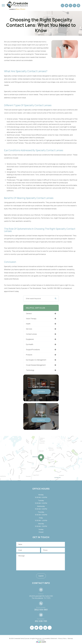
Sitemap (70, 638)
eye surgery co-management (36, 360)
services (29, 329)
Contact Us (41, 420)
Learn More (41, 392)
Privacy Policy (62, 638)
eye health (30, 344)
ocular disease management (36, 365)
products (29, 355)
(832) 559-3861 (41, 610)
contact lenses (31, 334)
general (29, 314)
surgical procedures (33, 350)
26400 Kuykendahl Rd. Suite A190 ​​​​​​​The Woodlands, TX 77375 (41, 597)
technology (30, 370)
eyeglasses (30, 339)
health (28, 324)
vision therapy (31, 319)
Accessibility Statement (50, 638)
